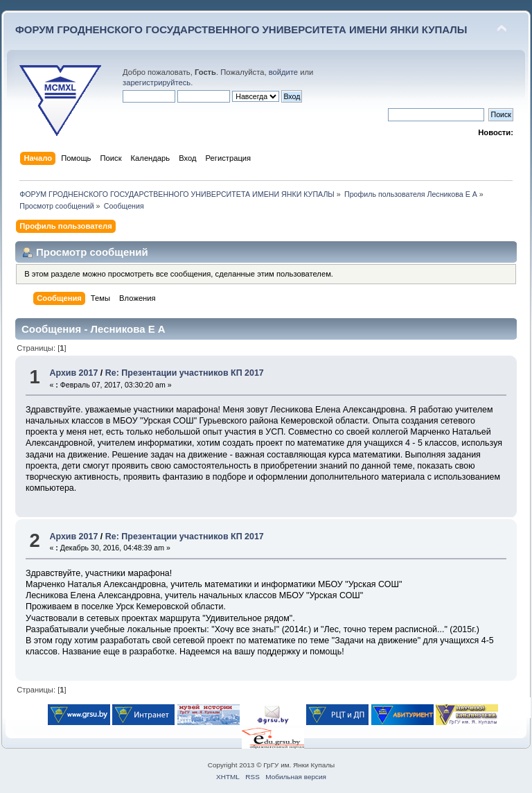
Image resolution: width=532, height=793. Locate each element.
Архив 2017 (73, 373)
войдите (283, 72)
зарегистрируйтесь (157, 82)
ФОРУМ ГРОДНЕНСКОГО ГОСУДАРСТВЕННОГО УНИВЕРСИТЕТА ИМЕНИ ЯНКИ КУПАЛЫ (241, 29)
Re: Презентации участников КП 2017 (185, 373)
